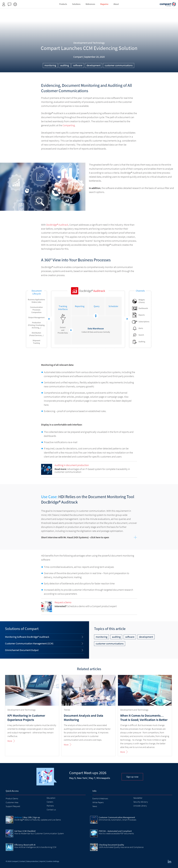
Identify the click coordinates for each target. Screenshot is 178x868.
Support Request (13, 806)
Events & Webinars (100, 798)
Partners (50, 806)
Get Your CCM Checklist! (25, 831)
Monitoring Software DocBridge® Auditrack (27, 637)
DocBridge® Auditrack (57, 225)
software (78, 65)
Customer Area (12, 802)
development (94, 65)
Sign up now (132, 777)
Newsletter (138, 798)
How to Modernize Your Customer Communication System (39, 833)
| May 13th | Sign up (27, 817)
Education (51, 798)
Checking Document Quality (111, 845)
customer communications (119, 65)
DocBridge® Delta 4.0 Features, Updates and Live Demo (38, 820)
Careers (50, 802)
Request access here (97, 3)
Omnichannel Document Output (22, 650)
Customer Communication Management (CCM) (29, 643)
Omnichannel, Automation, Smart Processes (117, 820)
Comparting (69, 125)
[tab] (89, 537)
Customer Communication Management (117, 817)
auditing (65, 65)
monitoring (50, 65)
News (95, 806)
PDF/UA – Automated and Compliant (115, 831)
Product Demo (12, 798)
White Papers (98, 802)
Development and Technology (89, 43)
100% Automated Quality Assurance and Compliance (121, 847)
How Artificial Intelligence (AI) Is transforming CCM (35, 847)
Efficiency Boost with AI (25, 845)
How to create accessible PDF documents (116, 833)
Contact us (51, 810)
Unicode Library (140, 806)
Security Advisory (141, 802)
